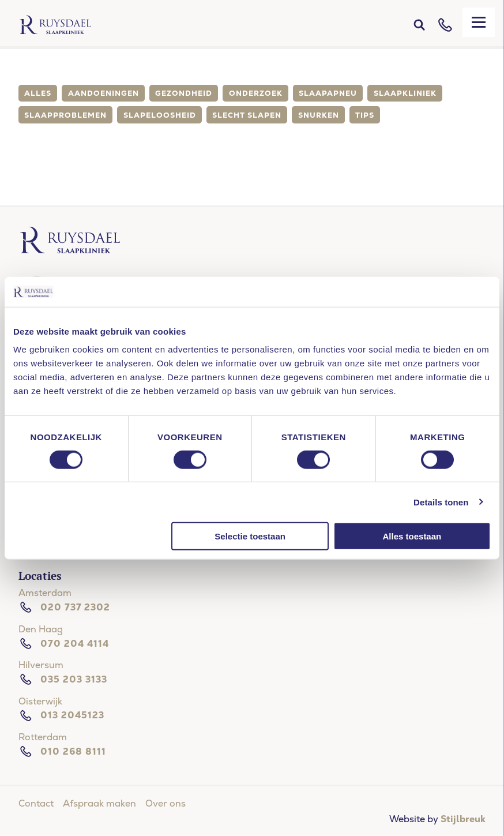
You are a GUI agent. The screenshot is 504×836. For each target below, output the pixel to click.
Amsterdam (45, 593)
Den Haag (41, 629)
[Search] (419, 25)
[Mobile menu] (479, 22)
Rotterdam (43, 737)
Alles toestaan (412, 536)
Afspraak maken (99, 803)
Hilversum (41, 665)
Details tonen (441, 502)
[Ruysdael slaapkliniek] (70, 251)
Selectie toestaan (250, 536)
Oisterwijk (40, 701)
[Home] (55, 25)
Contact (36, 803)
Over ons (166, 803)
